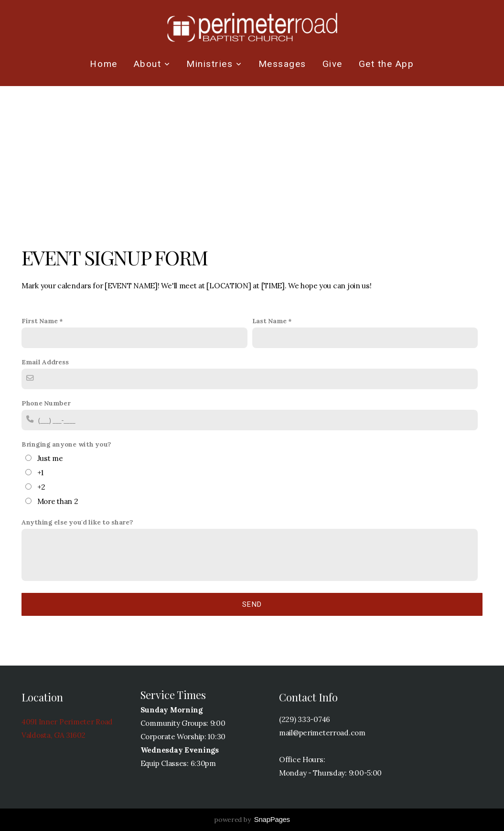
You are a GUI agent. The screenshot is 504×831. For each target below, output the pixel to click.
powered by (252, 820)
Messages (282, 64)
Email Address (45, 362)
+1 (40, 473)
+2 (41, 487)
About (152, 64)
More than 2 (58, 501)
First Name (40, 321)
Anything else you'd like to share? (77, 522)
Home (103, 64)
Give (332, 64)
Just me (50, 458)
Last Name (269, 321)
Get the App (386, 64)
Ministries (214, 64)
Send (252, 604)
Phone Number (46, 403)
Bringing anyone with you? (66, 444)
